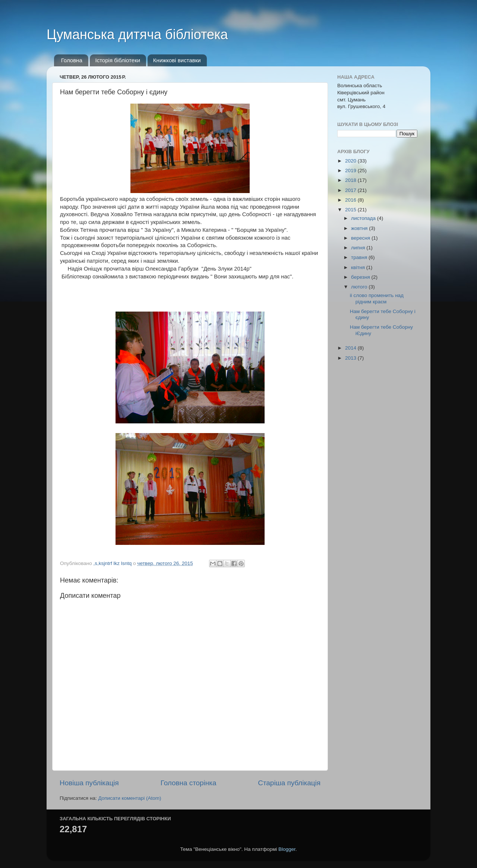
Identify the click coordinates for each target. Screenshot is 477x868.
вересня (361, 238)
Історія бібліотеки (118, 60)
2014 (351, 348)
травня (360, 257)
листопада (364, 218)
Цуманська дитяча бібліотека (137, 34)
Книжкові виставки (177, 60)
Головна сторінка (189, 783)
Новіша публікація (89, 783)
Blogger (287, 849)
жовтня (360, 228)
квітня (359, 267)
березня (361, 277)
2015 (351, 210)
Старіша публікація (289, 783)
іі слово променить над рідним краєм (377, 298)
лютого (360, 287)
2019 (351, 171)
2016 (351, 200)
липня (359, 248)
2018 (351, 180)
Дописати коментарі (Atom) (129, 798)
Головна (72, 60)
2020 (351, 161)
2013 (351, 358)
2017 (351, 190)
